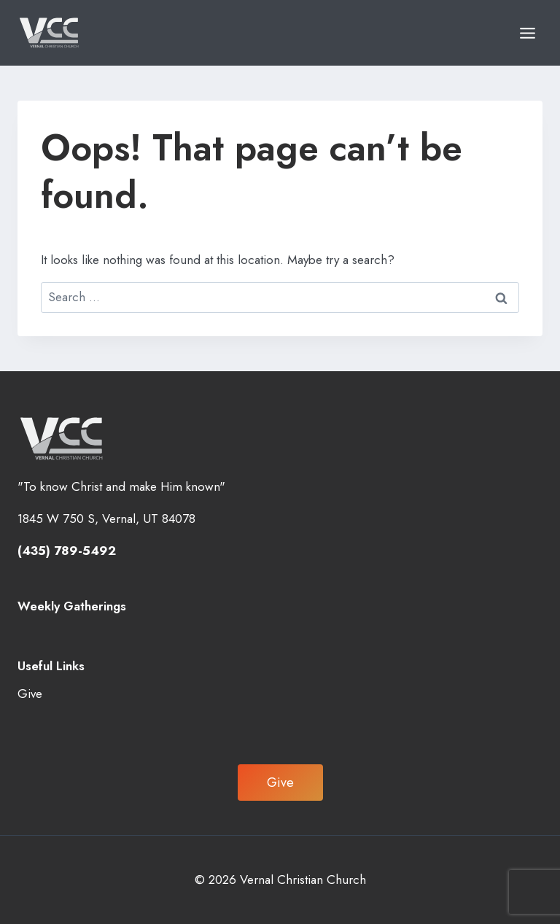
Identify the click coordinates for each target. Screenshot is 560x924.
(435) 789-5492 (67, 551)
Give (30, 694)
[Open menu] (527, 33)
